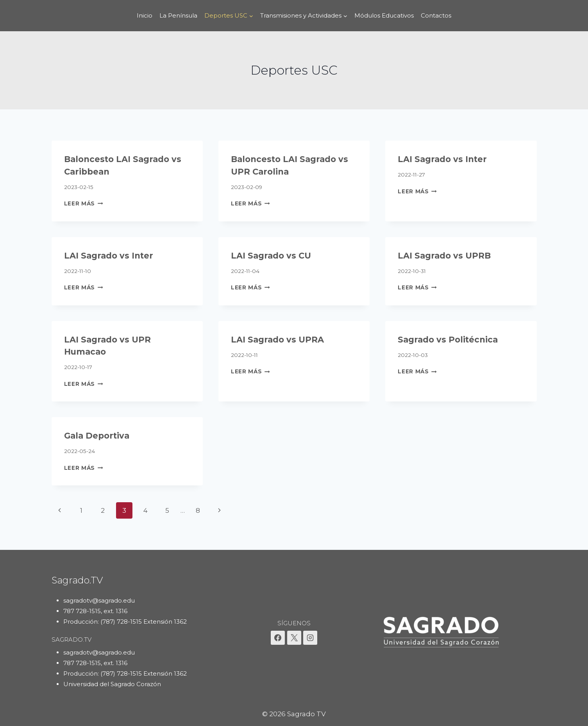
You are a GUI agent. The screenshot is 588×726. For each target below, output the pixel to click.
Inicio (145, 15)
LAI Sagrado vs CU (271, 256)
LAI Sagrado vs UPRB (444, 256)
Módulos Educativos (384, 15)
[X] (294, 638)
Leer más (84, 203)
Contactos (436, 15)
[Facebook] (278, 638)
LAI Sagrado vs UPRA (277, 340)
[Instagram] (310, 638)
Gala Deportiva (97, 436)
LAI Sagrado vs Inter (442, 159)
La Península (178, 15)
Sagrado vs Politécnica (448, 340)
